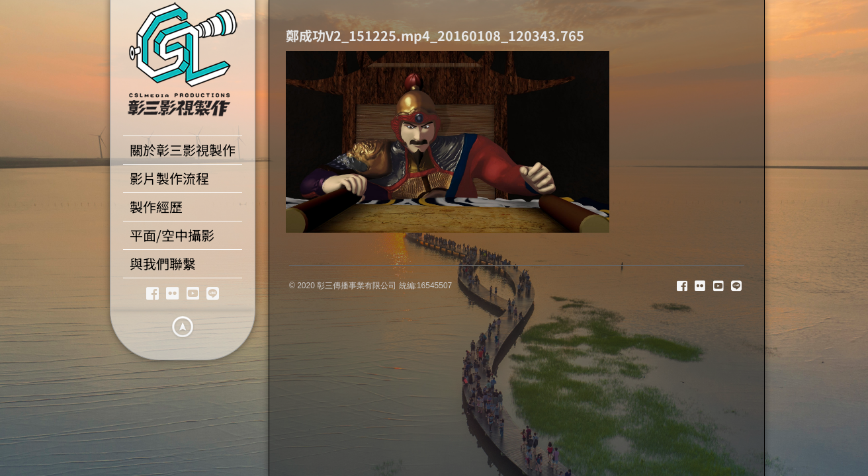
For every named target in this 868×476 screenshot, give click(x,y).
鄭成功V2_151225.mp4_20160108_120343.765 (435, 35)
